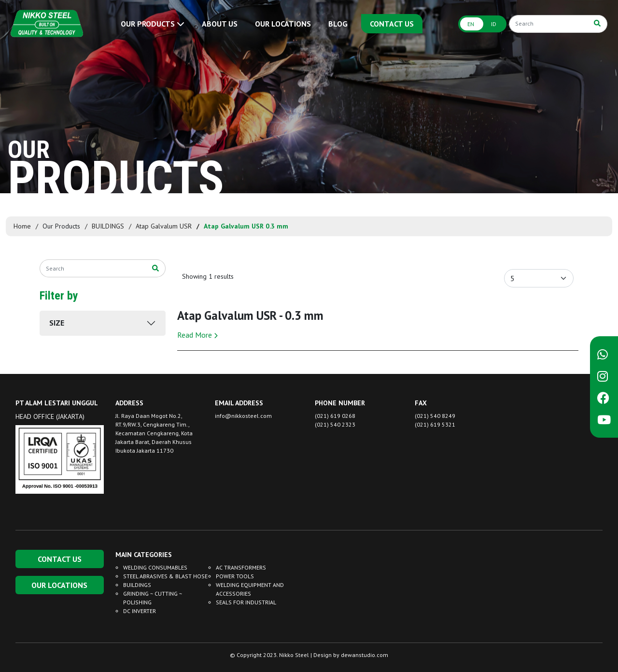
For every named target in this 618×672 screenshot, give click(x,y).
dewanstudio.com (365, 655)
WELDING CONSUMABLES (155, 567)
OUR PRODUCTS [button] (153, 24)
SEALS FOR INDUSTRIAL (246, 602)
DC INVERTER (140, 611)
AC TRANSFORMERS (241, 567)
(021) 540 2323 (335, 424)
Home (22, 226)
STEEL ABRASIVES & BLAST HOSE (165, 576)
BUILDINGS (108, 226)
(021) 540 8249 (435, 416)
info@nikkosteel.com (243, 416)
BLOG (338, 24)
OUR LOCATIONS (283, 24)
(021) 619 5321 (435, 424)
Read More (197, 335)
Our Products (61, 226)
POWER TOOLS (235, 576)
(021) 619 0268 (335, 416)
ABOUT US (220, 24)
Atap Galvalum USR (164, 226)
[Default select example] (539, 278)
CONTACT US (392, 24)
